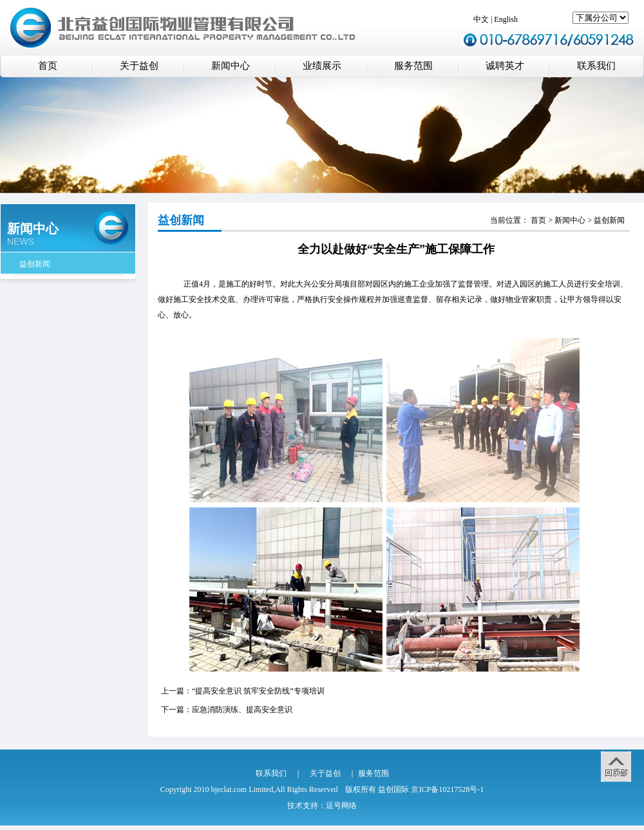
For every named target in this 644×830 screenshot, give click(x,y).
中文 (481, 19)
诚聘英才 (505, 66)
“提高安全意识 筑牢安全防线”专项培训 (258, 691)
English (506, 19)
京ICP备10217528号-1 (447, 789)
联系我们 (596, 66)
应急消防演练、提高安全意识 (242, 710)
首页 (48, 66)
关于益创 (139, 66)
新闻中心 (231, 66)
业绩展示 (322, 66)
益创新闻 (35, 264)
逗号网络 (341, 806)
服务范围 (413, 66)
